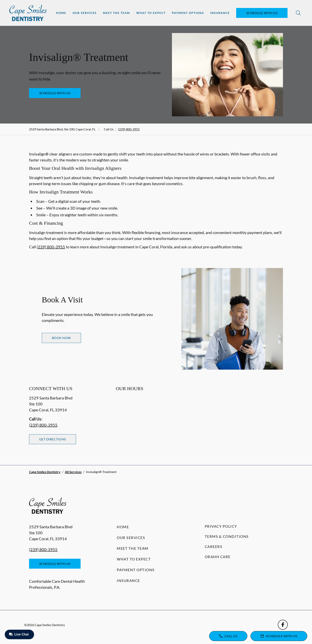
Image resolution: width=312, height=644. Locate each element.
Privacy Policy (221, 526)
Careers (214, 547)
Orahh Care (218, 557)
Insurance (220, 13)
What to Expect (151, 13)
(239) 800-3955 (129, 129)
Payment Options (188, 13)
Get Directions (53, 439)
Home (61, 13)
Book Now (61, 338)
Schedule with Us (262, 13)
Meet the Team (117, 13)
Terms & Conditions (227, 536)
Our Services (85, 13)
